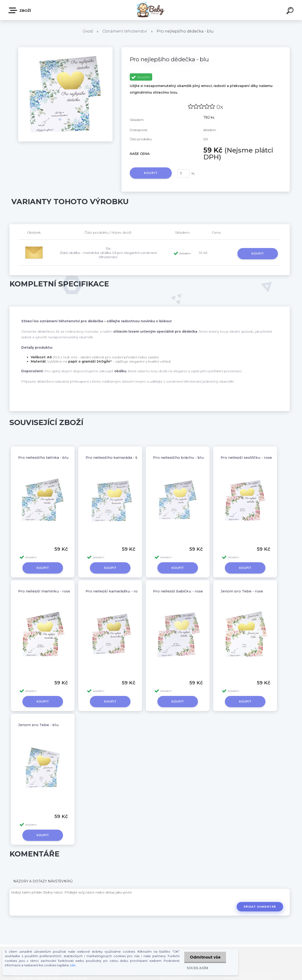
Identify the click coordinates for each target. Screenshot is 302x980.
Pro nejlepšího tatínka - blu (43, 457)
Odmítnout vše (205, 957)
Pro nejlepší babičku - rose (178, 591)
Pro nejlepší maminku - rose (44, 591)
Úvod (88, 31)
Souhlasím (197, 968)
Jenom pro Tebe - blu (38, 725)
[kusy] (184, 173)
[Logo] (151, 10)
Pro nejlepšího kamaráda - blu (114, 457)
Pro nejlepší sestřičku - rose (246, 457)
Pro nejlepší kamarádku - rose (114, 591)
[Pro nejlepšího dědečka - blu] (65, 49)
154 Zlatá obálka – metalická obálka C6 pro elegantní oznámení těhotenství (108, 253)
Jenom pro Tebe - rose (242, 591)
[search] (291, 11)
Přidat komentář (260, 907)
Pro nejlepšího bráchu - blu (178, 457)
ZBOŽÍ (20, 10)
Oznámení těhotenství (125, 31)
